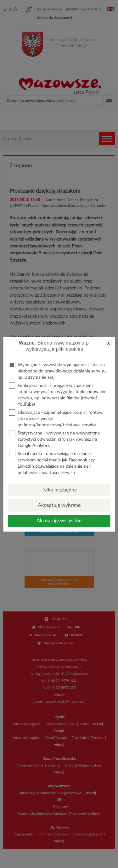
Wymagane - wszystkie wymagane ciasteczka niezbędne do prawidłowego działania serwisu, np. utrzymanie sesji (58, 371)
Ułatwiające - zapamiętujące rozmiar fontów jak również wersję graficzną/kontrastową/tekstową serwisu (56, 418)
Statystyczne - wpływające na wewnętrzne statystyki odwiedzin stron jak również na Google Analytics (54, 439)
